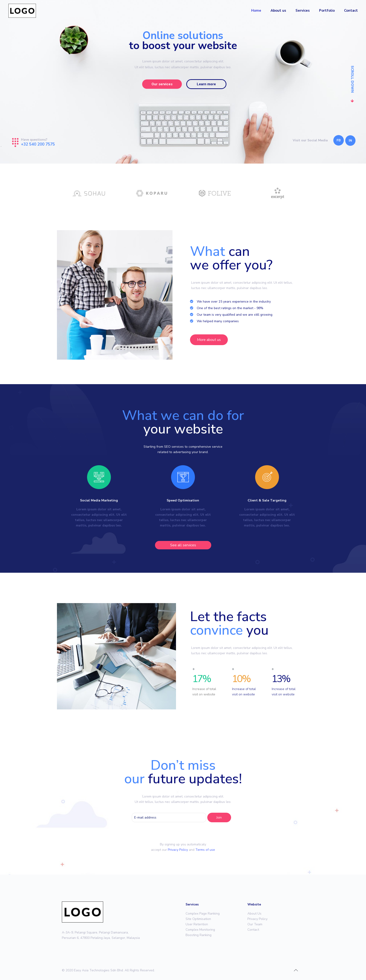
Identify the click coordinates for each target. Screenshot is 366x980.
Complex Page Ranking (203, 914)
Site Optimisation (198, 919)
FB (339, 140)
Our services (162, 84)
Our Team (255, 924)
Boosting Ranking (199, 935)
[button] (209, 340)
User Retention (197, 924)
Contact (253, 930)
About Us (254, 914)
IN (350, 141)
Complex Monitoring (200, 930)
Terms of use (205, 850)
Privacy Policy (178, 850)
